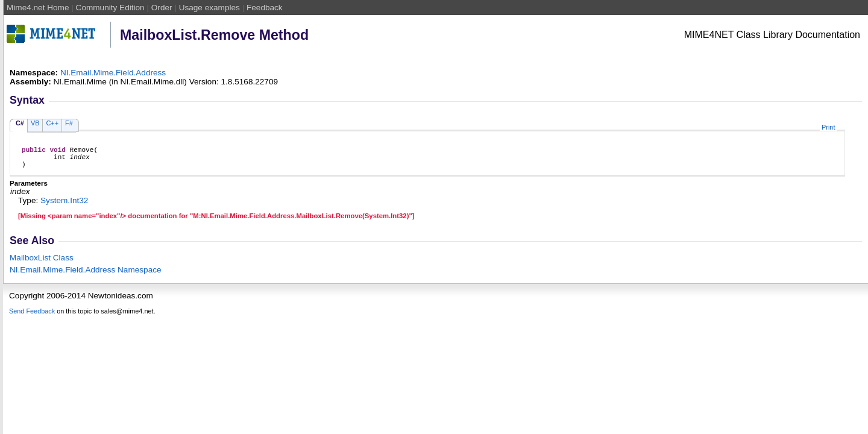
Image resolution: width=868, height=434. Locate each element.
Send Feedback (32, 316)
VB (35, 123)
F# (69, 123)
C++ (52, 123)
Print (828, 127)
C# (20, 123)
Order (162, 8)
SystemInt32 (64, 206)
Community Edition (110, 8)
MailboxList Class (42, 263)
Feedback (265, 8)
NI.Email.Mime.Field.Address (113, 73)
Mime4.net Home (38, 8)
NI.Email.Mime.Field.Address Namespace (86, 275)
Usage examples (209, 8)
